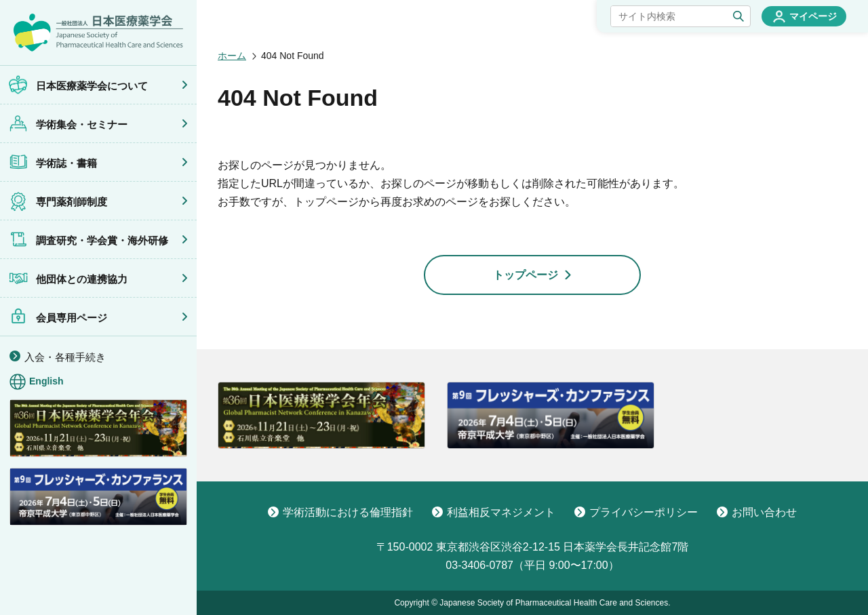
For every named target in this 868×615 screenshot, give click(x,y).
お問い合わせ (757, 512)
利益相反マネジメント (494, 512)
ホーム (232, 56)
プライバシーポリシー (636, 512)
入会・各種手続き (65, 357)
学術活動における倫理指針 (340, 512)
